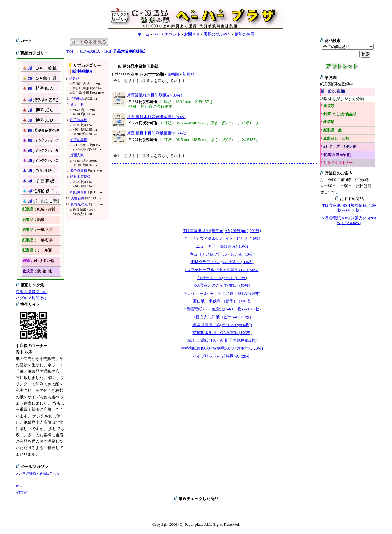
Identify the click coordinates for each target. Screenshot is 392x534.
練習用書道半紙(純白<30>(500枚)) (222, 325)
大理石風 (77, 198)
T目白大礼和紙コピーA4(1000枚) (222, 317)
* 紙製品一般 (331, 130)
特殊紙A (90, 51)
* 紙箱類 (328, 122)
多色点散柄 (79, 171)
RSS (19, 486)
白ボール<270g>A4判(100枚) (222, 278)
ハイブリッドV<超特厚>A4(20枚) (222, 356)
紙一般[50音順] (333, 91)
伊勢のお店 (245, 34)
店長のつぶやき (217, 34)
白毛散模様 (79, 120)
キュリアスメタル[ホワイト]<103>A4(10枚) (222, 239)
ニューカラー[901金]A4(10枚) (222, 246)
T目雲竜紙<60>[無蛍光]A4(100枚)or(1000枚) (349, 208)
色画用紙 (77, 98)
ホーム (143, 34)
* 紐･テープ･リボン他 (339, 147)
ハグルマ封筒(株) (31, 298)
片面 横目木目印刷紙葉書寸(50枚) (156, 133)
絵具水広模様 (80, 176)
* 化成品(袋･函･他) (336, 155)
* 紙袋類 (328, 106)
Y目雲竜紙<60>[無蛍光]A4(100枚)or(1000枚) (222, 309)
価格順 (173, 74)
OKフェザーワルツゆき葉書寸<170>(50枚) (222, 270)
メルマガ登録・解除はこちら (38, 473)
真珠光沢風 (79, 204)
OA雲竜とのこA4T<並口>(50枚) (222, 285)
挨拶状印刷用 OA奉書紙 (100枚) (222, 333)
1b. (124, 51)
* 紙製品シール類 (335, 139)
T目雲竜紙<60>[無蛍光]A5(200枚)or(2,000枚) (222, 231)
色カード (77, 104)
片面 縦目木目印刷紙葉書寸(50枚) (156, 117)
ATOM (21, 492)
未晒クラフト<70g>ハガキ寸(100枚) (222, 262)
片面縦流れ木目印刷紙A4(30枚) (155, 95)
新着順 (188, 74)
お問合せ (192, 34)
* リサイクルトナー (337, 163)
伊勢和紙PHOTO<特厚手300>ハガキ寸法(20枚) (222, 348)
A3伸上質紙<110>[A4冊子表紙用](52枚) (222, 340)
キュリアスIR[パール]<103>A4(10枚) (222, 254)
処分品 (74, 78)
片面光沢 (77, 155)
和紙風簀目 (79, 192)
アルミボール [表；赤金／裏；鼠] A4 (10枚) (222, 293)
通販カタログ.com (32, 292)
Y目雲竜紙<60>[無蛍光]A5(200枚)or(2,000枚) (349, 220)
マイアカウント (167, 34)
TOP (70, 51)
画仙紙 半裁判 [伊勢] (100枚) (222, 301)
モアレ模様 (79, 140)
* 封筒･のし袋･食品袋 (339, 114)
